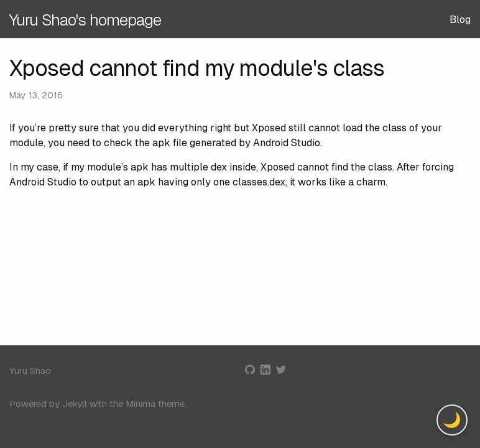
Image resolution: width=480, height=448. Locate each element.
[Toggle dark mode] (452, 420)
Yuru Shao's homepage (85, 20)
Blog (460, 20)
